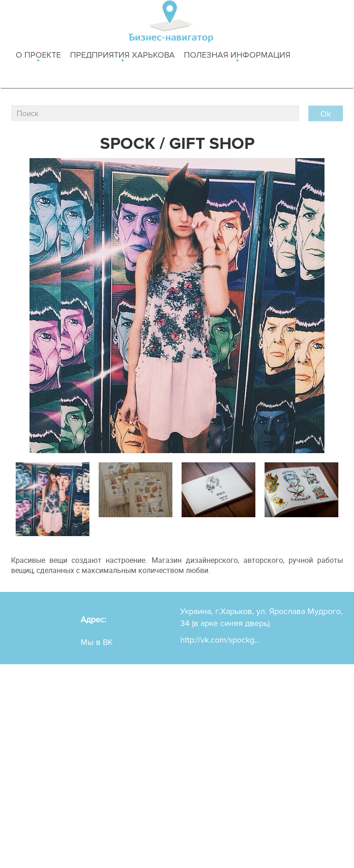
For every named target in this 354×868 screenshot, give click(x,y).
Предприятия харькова (122, 56)
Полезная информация (237, 56)
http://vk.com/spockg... (220, 640)
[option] (53, 497)
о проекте (38, 56)
